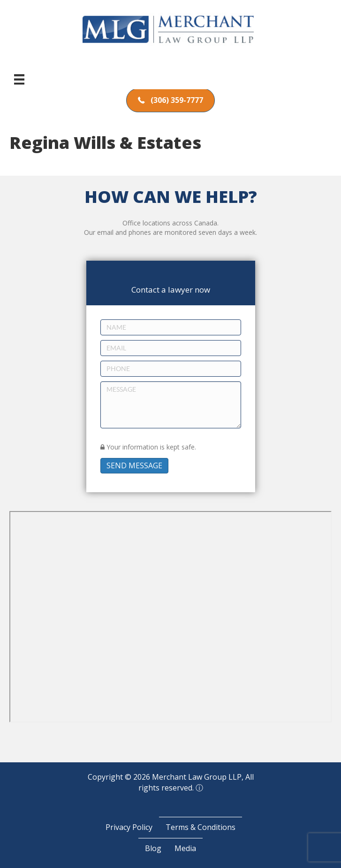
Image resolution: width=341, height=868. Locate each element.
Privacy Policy (129, 827)
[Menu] (19, 79)
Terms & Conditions (201, 827)
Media (185, 848)
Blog (153, 848)
